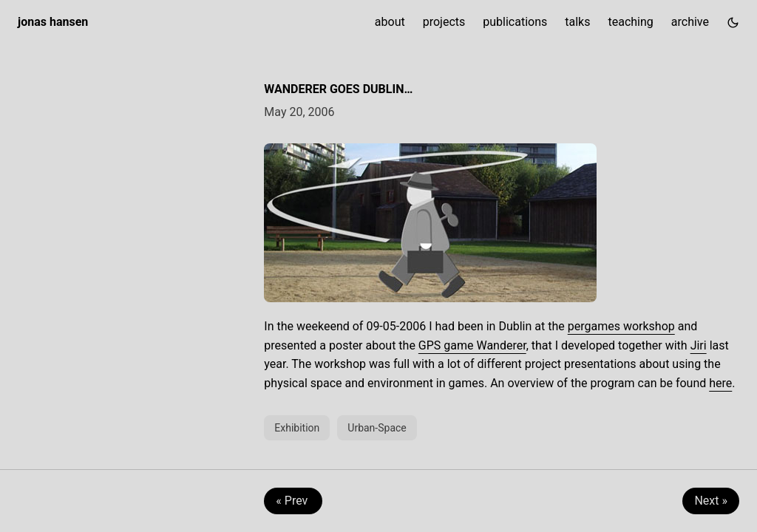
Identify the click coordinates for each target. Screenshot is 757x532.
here (720, 383)
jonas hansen (53, 22)
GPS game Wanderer (472, 345)
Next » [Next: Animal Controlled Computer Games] (711, 501)
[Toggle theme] (733, 22)
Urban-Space (377, 428)
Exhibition (297, 428)
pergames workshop (621, 326)
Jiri (699, 345)
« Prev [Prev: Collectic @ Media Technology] (293, 501)
